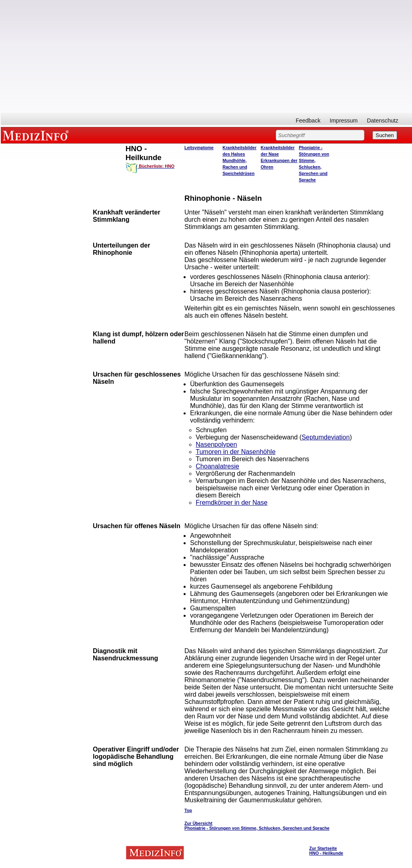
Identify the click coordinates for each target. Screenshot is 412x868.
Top (188, 810)
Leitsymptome (199, 148)
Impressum (344, 121)
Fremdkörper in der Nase (232, 503)
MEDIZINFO (37, 135)
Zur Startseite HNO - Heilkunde (326, 851)
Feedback (308, 121)
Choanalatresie (218, 466)
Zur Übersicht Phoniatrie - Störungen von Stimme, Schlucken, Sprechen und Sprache (257, 826)
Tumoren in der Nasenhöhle (236, 452)
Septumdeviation (325, 437)
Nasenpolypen (216, 444)
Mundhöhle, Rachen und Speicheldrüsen (238, 167)
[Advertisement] (206, 56)
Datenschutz (383, 121)
